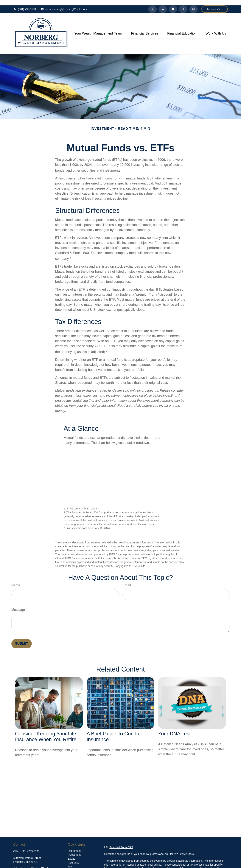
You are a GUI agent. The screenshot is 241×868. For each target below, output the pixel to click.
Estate (71, 853)
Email (127, 580)
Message (18, 604)
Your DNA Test (174, 728)
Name (16, 580)
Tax (70, 861)
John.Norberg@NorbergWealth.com (64, 4)
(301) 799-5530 (25, 4)
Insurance (73, 857)
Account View (215, 4)
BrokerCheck (186, 849)
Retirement (74, 845)
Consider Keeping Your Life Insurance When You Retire (46, 731)
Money (72, 865)
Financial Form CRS (121, 842)
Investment (74, 849)
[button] (98, 28)
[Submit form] (22, 638)
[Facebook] (183, 4)
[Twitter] (152, 4)
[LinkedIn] (163, 4)
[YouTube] (173, 4)
